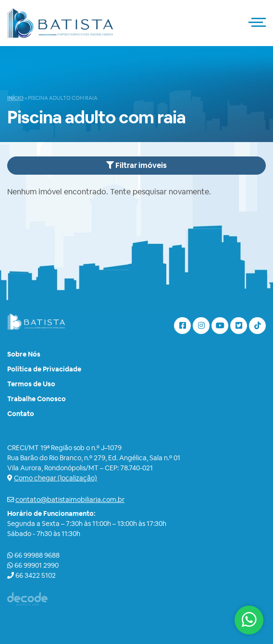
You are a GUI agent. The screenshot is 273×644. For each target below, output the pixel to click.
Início (15, 98)
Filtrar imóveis (136, 165)
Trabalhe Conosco (37, 399)
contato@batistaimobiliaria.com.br (70, 500)
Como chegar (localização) (56, 478)
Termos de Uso (31, 384)
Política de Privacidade (44, 369)
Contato (21, 414)
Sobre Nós (24, 354)
